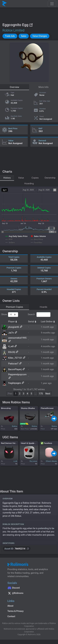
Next (48, 394)
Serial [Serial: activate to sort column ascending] (32, 322)
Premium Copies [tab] (15, 307)
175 (41, 394)
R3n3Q (12, 352)
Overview (14, 87)
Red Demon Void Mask (12, 443)
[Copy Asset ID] (17, 549)
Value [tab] (21, 178)
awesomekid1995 (17, 338)
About (10, 606)
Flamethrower (47, 408)
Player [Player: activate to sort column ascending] (13, 322)
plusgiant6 (14, 327)
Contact (11, 616)
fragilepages (15, 383)
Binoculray (6, 408)
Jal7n (11, 333)
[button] (10, 36)
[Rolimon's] (5, 4)
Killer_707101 (15, 358)
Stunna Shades (28, 408)
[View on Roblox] (31, 25)
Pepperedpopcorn (17, 374)
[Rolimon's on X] (29, 594)
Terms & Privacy (15, 611)
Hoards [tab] (44, 307)
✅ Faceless (46, 443)
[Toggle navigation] (52, 4)
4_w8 (11, 346)
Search (39, 315)
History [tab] (7, 178)
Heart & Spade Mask (30, 443)
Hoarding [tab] (29, 184)
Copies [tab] (35, 178)
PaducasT (13, 364)
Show (10, 315)
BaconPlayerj (15, 369)
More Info (43, 87)
